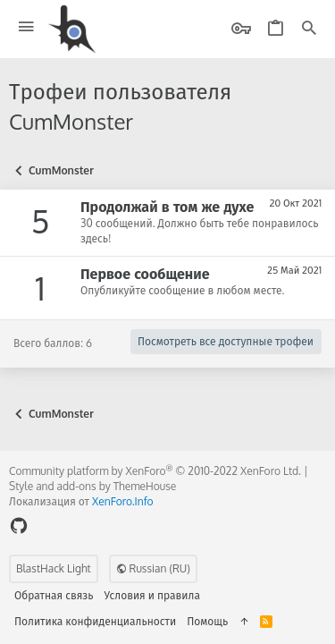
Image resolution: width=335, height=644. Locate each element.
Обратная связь (54, 595)
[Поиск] (309, 29)
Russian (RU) (153, 568)
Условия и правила (152, 595)
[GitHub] (19, 525)
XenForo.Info (123, 501)
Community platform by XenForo (155, 471)
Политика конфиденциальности (95, 621)
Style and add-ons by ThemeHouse (92, 486)
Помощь (207, 621)
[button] (26, 27)
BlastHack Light (54, 568)
